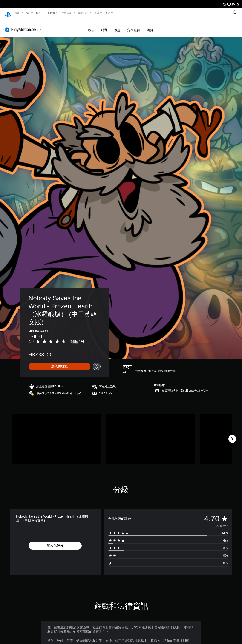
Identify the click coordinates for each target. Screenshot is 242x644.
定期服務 (134, 26)
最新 (91, 26)
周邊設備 (66, 13)
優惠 (117, 26)
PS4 (38, 13)
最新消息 (83, 13)
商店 (97, 13)
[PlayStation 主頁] (8, 13)
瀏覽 (150, 26)
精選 (104, 26)
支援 (108, 13)
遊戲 (17, 13)
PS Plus (51, 13)
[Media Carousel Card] (56, 435)
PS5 (28, 13)
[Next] (232, 434)
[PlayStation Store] (24, 25)
